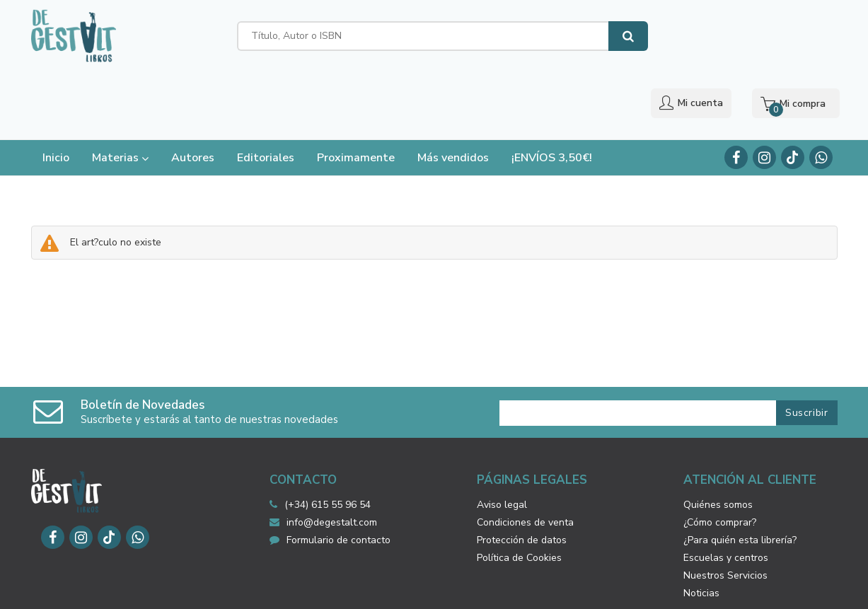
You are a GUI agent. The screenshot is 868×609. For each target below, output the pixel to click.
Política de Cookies (519, 493)
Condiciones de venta (525, 458)
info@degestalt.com (323, 458)
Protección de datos (522, 476)
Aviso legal (502, 440)
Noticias (701, 529)
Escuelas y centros (726, 493)
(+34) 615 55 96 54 (328, 440)
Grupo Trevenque (579, 588)
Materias (120, 93)
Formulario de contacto (330, 476)
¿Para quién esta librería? (740, 476)
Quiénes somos (718, 440)
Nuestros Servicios (725, 511)
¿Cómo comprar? (720, 458)
